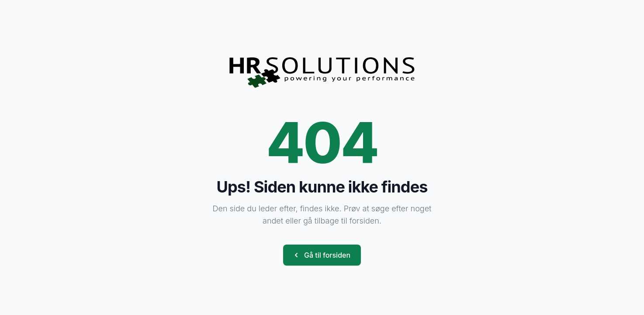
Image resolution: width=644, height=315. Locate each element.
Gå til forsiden (321, 255)
